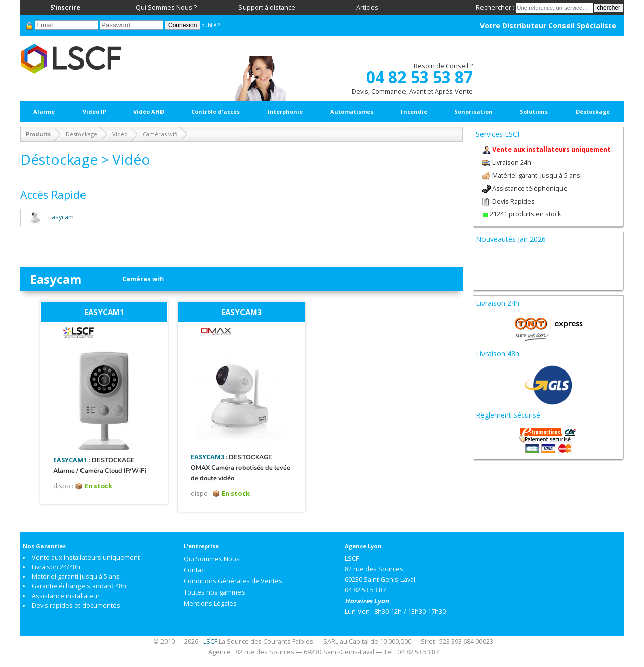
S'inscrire (65, 7)
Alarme (44, 112)
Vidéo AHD (149, 112)
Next (608, 255)
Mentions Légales (210, 603)
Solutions (534, 112)
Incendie (414, 112)
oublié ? (211, 25)
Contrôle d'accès (216, 112)
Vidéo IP (94, 112)
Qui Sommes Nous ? (166, 7)
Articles (367, 7)
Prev (489, 255)
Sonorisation (473, 112)
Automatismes (352, 112)
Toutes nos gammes (214, 592)
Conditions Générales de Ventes (233, 581)
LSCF (210, 642)
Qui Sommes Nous (212, 559)
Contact (195, 570)
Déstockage (593, 112)
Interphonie (285, 112)
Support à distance (267, 7)
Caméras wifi (160, 134)
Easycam (50, 217)
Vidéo (120, 134)
